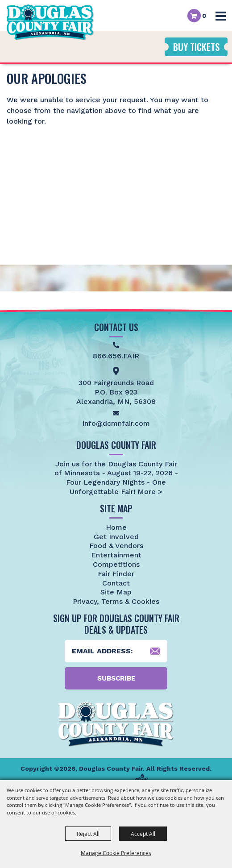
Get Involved (116, 537)
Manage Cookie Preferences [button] (116, 853)
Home (116, 527)
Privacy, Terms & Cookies (116, 601)
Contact (116, 583)
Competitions (116, 564)
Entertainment (116, 555)
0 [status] (204, 16)
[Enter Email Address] (116, 651)
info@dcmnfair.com (116, 423)
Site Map (116, 592)
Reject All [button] (88, 834)
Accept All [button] (143, 834)
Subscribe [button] (116, 678)
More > (149, 492)
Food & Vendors (116, 546)
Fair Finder (116, 574)
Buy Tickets (196, 47)
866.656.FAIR (116, 356)
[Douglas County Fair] (50, 22)
